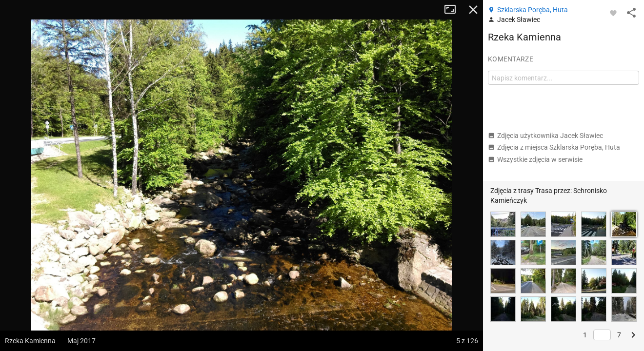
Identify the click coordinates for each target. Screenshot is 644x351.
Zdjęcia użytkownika (545, 136)
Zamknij (473, 10)
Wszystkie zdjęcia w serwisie (535, 159)
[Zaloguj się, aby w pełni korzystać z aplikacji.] (613, 13)
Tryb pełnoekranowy (454, 10)
